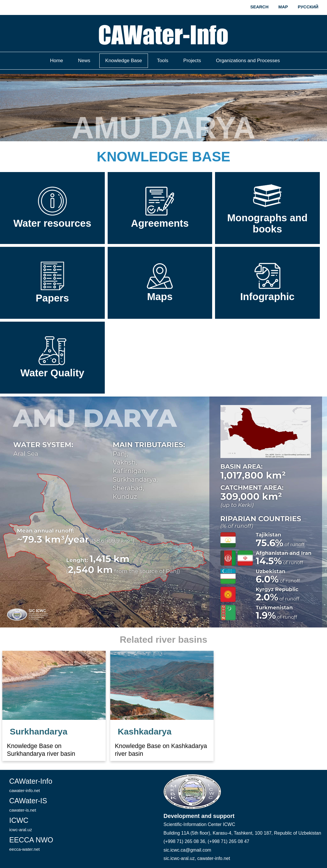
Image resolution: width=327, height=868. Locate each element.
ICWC (21, 824)
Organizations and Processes (248, 61)
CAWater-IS (28, 805)
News (84, 61)
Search (259, 7)
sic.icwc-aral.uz (179, 858)
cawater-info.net (214, 858)
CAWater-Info (31, 785)
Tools (163, 61)
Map (283, 7)
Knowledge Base (124, 61)
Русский (308, 7)
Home (57, 61)
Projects (192, 61)
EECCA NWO (31, 844)
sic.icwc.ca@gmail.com (187, 850)
